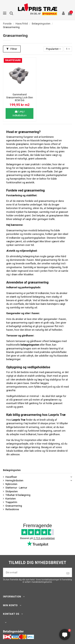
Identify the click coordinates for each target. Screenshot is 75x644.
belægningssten (30, 345)
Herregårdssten (14, 480)
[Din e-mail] (34, 573)
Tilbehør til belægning (18, 495)
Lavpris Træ (18, 420)
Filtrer (12, 49)
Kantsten (11, 499)
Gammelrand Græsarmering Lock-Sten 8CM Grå (20, 97)
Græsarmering (14, 506)
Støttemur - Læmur (16, 488)
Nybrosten (11, 484)
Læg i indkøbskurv (20, 113)
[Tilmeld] (68, 573)
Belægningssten (12, 470)
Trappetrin (11, 502)
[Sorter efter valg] (53, 49)
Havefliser (11, 477)
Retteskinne (12, 509)
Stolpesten (12, 491)
